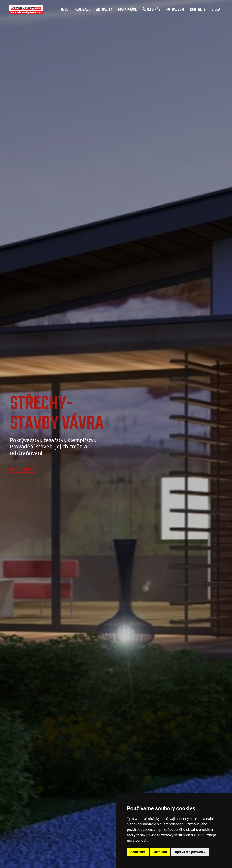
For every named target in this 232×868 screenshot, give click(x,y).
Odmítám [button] (160, 852)
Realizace (82, 10)
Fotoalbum (175, 10)
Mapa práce (128, 10)
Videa (216, 10)
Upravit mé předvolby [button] (190, 852)
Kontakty (198, 10)
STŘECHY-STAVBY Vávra (57, 414)
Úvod (65, 10)
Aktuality (104, 10)
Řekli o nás (152, 10)
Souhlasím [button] (138, 852)
